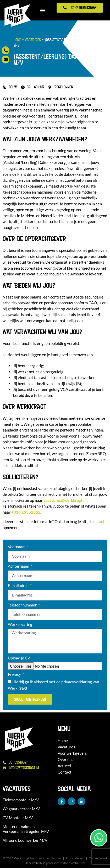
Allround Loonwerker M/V (25, 840)
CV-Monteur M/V (18, 818)
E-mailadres (19, 586)
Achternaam (19, 566)
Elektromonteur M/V (21, 800)
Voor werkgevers (72, 753)
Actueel (64, 766)
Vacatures (33, 40)
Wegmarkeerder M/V (21, 809)
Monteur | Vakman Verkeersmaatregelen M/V (26, 829)
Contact (65, 772)
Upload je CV (19, 658)
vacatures (65, 500)
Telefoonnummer (23, 605)
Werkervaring (20, 625)
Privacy (15, 674)
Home (17, 40)
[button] (43, 10)
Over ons (65, 759)
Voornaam (17, 547)
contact (98, 521)
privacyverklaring (77, 682)
